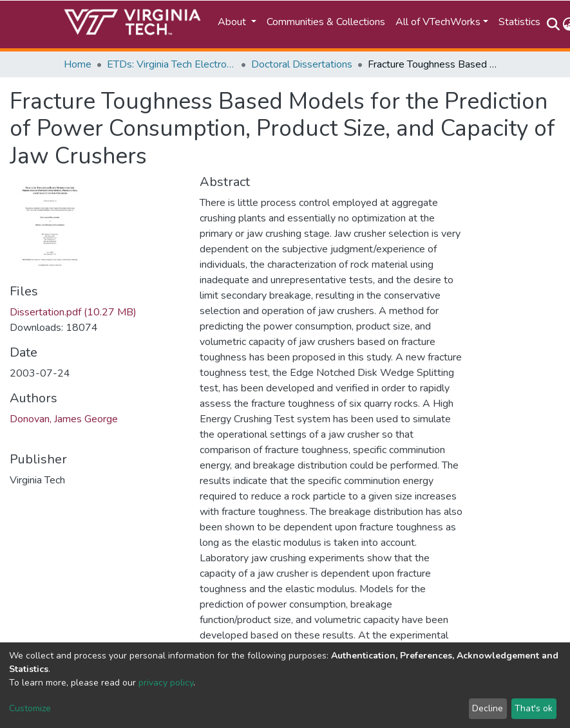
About (233, 22)
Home (78, 64)
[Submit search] (554, 24)
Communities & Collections (326, 22)
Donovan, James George (64, 419)
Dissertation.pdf (73, 312)
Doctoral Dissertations (302, 64)
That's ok (534, 708)
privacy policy (166, 683)
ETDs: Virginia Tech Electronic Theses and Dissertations (171, 64)
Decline (488, 708)
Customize (30, 708)
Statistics (519, 22)
